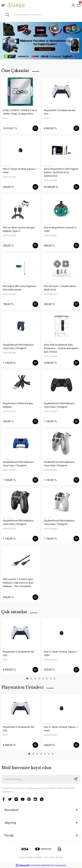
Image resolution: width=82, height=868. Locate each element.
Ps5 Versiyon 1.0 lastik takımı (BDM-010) (60, 288)
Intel (5, 118)
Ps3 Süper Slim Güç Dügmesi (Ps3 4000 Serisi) (19, 288)
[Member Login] (73, 5)
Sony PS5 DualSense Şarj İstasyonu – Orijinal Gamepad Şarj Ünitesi (61, 348)
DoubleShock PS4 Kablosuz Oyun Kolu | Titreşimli (18, 347)
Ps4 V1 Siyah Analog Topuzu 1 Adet (20, 171)
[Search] (41, 15)
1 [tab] (27, 678)
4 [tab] (39, 678)
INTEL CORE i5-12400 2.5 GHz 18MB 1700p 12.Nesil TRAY (20, 112)
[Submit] (76, 779)
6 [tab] (47, 678)
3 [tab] (35, 678)
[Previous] (12, 41)
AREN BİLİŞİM (10, 177)
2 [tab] (31, 678)
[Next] (70, 41)
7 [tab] (51, 678)
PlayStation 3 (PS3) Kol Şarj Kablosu (18, 405)
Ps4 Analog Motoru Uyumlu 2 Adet (60, 229)
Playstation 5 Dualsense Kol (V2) (59, 112)
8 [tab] (55, 678)
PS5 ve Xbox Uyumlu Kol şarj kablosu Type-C (19, 229)
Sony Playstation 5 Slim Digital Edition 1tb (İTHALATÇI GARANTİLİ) (61, 172)
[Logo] (16, 5)
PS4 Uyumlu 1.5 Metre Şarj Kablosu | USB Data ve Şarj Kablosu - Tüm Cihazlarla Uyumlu (18, 583)
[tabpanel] (20, 648)
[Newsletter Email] (41, 779)
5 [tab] (43, 678)
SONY (47, 118)
